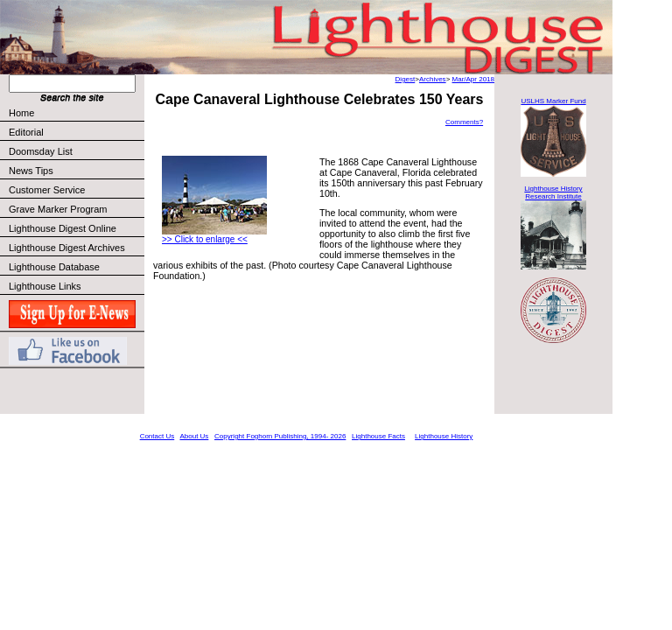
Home (21, 113)
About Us (194, 436)
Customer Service (76, 190)
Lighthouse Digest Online (63, 228)
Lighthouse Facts (378, 436)
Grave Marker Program (58, 209)
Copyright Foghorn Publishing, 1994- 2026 (280, 436)
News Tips (31, 171)
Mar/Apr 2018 (473, 79)
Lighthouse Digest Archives (67, 248)
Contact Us (157, 436)
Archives (433, 79)
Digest (406, 79)
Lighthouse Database (54, 267)
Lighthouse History (444, 436)
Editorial (76, 132)
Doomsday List (41, 151)
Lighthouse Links (45, 286)
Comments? (464, 122)
